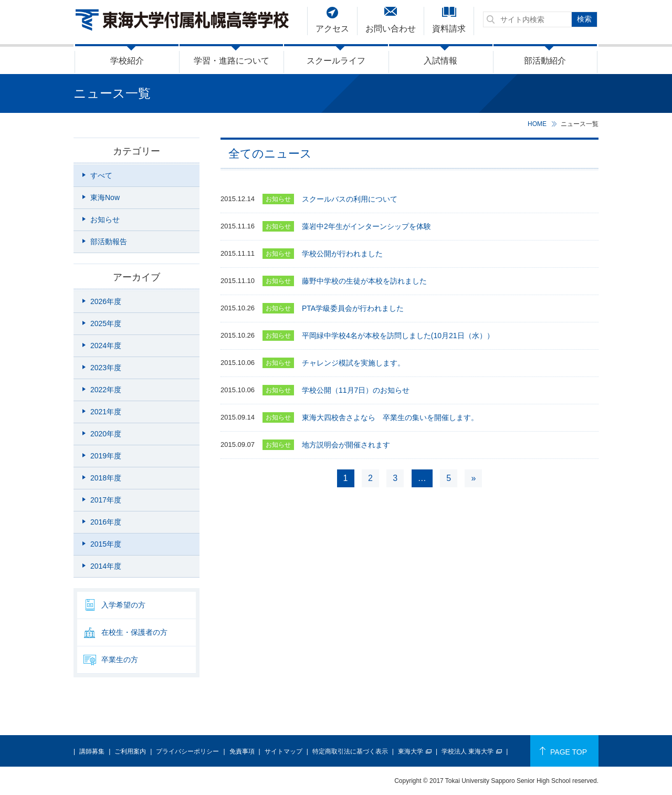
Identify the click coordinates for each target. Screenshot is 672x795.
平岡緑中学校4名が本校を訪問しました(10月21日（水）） (398, 336)
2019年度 (106, 456)
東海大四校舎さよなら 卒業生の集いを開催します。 (390, 417)
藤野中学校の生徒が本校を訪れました (364, 281)
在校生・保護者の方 (134, 632)
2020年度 (106, 434)
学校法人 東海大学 (468, 751)
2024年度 (106, 346)
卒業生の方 (120, 660)
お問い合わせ (391, 29)
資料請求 (449, 29)
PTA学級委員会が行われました (353, 308)
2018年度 (106, 478)
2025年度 (106, 323)
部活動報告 (109, 242)
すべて (101, 175)
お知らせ (105, 219)
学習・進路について (232, 61)
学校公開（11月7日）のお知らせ (356, 390)
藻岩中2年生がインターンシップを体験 (366, 226)
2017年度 (106, 500)
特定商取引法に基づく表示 (350, 751)
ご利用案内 (130, 751)
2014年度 (106, 566)
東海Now (105, 197)
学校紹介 (127, 61)
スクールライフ (336, 61)
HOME (537, 124)
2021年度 (106, 412)
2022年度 (106, 390)
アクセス (332, 29)
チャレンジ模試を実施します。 (353, 363)
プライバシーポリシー (187, 751)
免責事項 (242, 751)
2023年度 (106, 368)
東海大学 (411, 751)
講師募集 (92, 751)
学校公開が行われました (342, 254)
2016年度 (106, 522)
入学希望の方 (123, 605)
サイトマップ (283, 751)
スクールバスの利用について (350, 199)
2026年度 (106, 301)
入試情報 (440, 61)
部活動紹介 (545, 61)
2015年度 (106, 544)
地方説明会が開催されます (346, 445)
